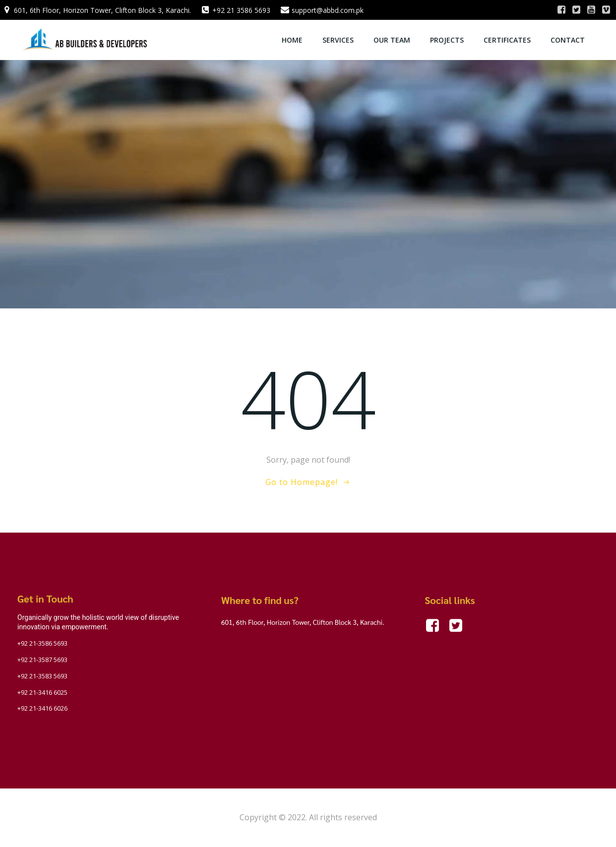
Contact (568, 40)
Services (338, 40)
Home (292, 40)
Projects (447, 40)
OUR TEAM (392, 40)
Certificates (507, 40)
